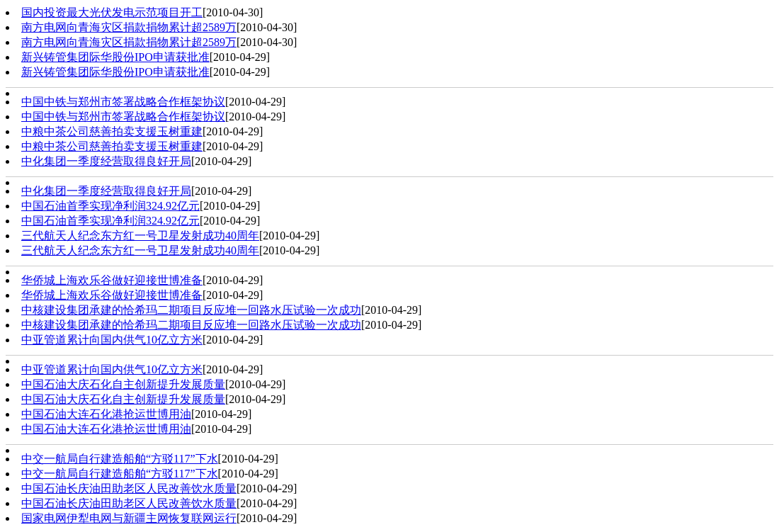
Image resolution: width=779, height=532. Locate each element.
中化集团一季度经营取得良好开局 (106, 161)
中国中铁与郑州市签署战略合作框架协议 (123, 102)
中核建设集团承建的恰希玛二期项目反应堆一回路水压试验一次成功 (191, 310)
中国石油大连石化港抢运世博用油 (106, 414)
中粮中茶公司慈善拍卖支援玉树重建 (112, 131)
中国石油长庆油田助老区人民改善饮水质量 (129, 488)
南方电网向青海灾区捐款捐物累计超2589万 (129, 27)
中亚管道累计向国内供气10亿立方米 (112, 340)
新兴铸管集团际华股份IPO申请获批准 (115, 57)
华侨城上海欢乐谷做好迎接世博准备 (112, 280)
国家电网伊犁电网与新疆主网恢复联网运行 (129, 518)
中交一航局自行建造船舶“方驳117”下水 (120, 459)
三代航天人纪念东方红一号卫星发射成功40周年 (140, 236)
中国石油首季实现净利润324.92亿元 (110, 206)
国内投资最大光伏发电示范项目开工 (112, 12)
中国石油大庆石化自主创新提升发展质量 (123, 384)
